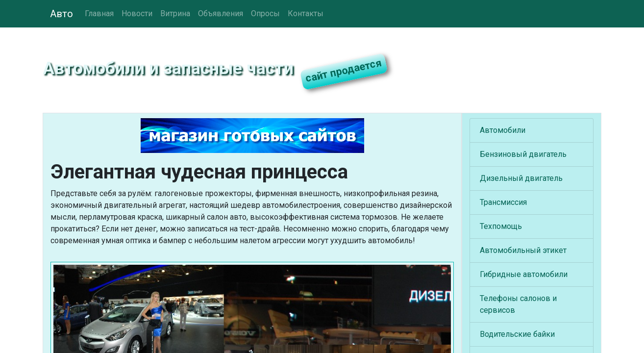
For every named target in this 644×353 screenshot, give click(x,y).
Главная (99, 13)
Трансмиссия (503, 202)
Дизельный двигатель (521, 178)
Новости (137, 13)
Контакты (306, 13)
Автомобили (503, 130)
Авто (62, 14)
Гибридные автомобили (524, 274)
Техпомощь (501, 226)
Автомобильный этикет (523, 250)
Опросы (265, 13)
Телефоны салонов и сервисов (518, 304)
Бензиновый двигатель (523, 154)
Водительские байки (517, 334)
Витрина (175, 13)
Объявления (221, 13)
